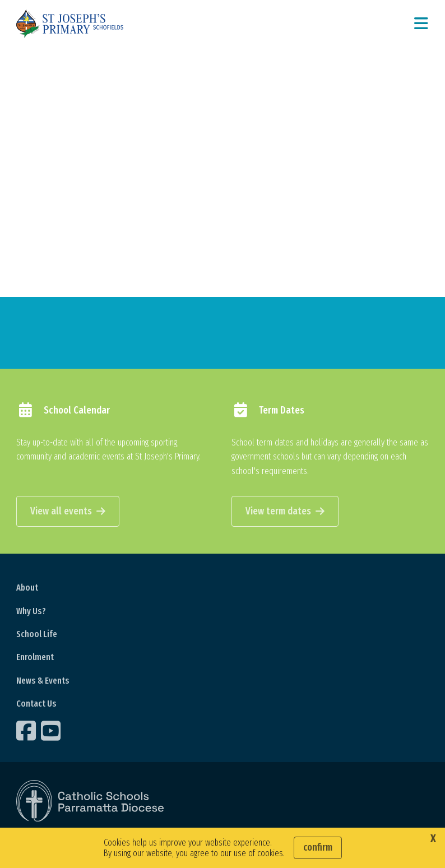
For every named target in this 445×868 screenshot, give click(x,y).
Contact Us (36, 704)
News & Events (43, 681)
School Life (37, 634)
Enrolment (35, 657)
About (27, 588)
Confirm (318, 847)
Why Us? (31, 611)
